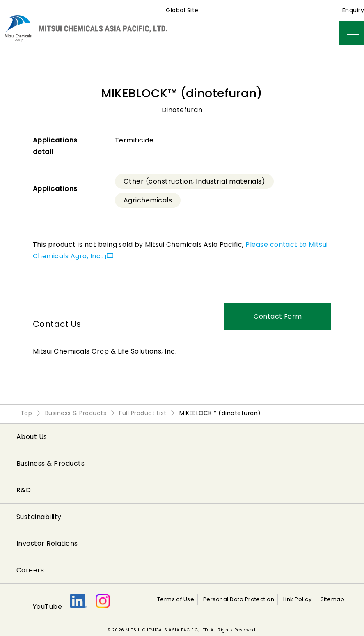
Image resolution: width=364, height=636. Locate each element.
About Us (32, 437)
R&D (24, 490)
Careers (30, 570)
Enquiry (353, 10)
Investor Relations (47, 543)
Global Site (182, 10)
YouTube (47, 607)
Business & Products (50, 463)
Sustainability (39, 517)
